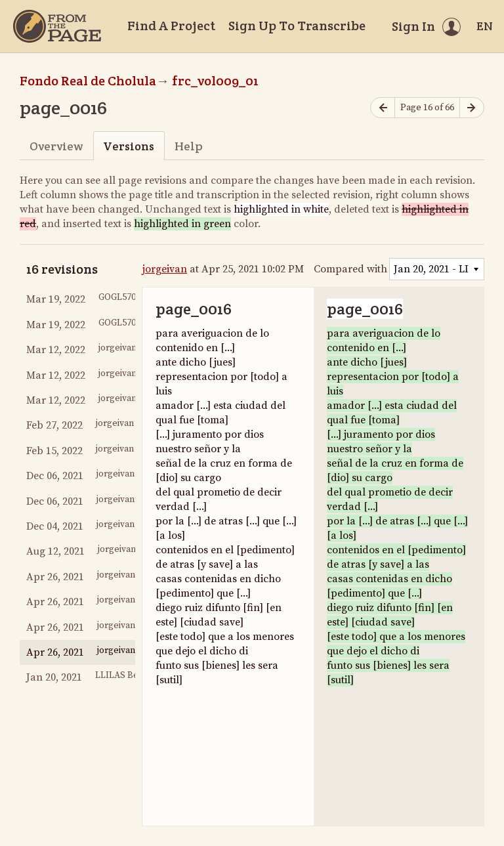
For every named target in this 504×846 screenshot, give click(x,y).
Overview (56, 146)
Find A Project (171, 26)
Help (189, 146)
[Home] (57, 26)
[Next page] (472, 108)
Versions (129, 146)
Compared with (350, 269)
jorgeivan (165, 269)
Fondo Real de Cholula (88, 81)
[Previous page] (383, 108)
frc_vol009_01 (215, 81)
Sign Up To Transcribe (297, 26)
